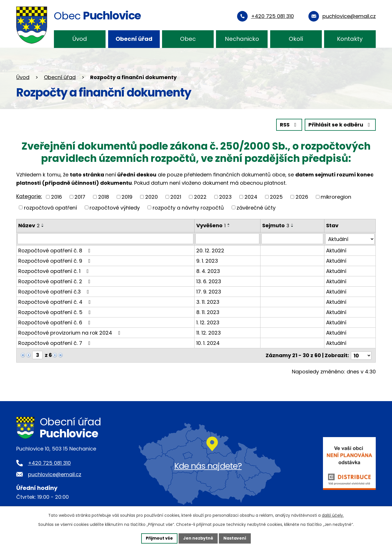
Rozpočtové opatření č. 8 (55, 250)
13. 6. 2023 (209, 281)
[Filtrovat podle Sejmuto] (292, 239)
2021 (176, 197)
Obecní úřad (134, 39)
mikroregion (336, 197)
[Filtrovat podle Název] (105, 239)
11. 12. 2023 (209, 332)
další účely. (333, 515)
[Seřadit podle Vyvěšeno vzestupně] (229, 224)
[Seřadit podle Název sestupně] (43, 226)
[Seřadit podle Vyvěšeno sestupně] (229, 226)
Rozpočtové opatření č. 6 (55, 322)
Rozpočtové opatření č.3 (55, 291)
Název (29, 225)
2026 (302, 197)
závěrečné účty (256, 207)
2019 (127, 197)
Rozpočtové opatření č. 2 (55, 281)
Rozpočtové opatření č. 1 (55, 271)
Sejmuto (276, 225)
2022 (200, 197)
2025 (276, 197)
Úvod (80, 39)
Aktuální (336, 250)
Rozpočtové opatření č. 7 (55, 343)
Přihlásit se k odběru (340, 125)
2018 (104, 197)
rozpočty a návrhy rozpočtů (188, 207)
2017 (80, 197)
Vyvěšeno (211, 225)
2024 (251, 197)
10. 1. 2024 (208, 343)
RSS (289, 125)
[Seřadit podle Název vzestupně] (43, 224)
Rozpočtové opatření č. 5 (56, 312)
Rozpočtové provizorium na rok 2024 (70, 332)
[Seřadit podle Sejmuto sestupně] (292, 226)
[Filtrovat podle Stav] (350, 239)
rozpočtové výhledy (115, 207)
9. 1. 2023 (207, 261)
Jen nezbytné (198, 538)
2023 (225, 197)
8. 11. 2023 (208, 312)
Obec (188, 39)
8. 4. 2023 (208, 271)
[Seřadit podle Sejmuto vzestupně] (292, 224)
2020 (151, 197)
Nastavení (235, 538)
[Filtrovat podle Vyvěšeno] (227, 239)
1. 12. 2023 (208, 322)
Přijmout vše (159, 538)
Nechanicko (242, 39)
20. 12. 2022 (210, 250)
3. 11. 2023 (208, 302)
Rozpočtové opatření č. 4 (56, 302)
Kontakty (350, 39)
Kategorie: (29, 196)
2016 (56, 197)
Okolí (296, 39)
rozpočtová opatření (50, 207)
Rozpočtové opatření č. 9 (55, 261)
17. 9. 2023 (209, 291)
